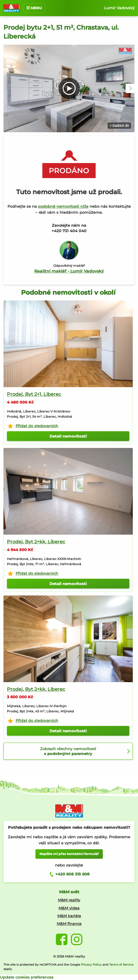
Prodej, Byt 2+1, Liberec (34, 394)
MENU (34, 8)
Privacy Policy (91, 965)
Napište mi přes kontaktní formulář (69, 854)
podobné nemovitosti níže (63, 206)
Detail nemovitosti (68, 436)
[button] (130, 88)
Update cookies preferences (27, 977)
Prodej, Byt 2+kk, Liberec (36, 542)
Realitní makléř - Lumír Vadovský (69, 271)
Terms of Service (121, 965)
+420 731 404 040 (69, 231)
